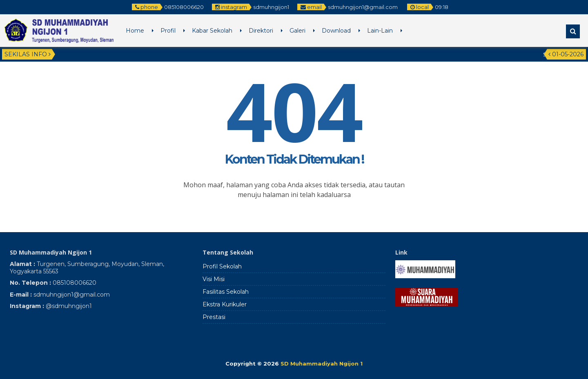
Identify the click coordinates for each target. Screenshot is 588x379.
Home (135, 31)
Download (336, 31)
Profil (168, 31)
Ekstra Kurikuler (225, 304)
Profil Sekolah (222, 266)
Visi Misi (214, 279)
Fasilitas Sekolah (226, 292)
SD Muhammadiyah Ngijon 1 (322, 363)
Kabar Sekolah (212, 31)
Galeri (297, 31)
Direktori (261, 31)
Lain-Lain (380, 31)
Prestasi (214, 317)
